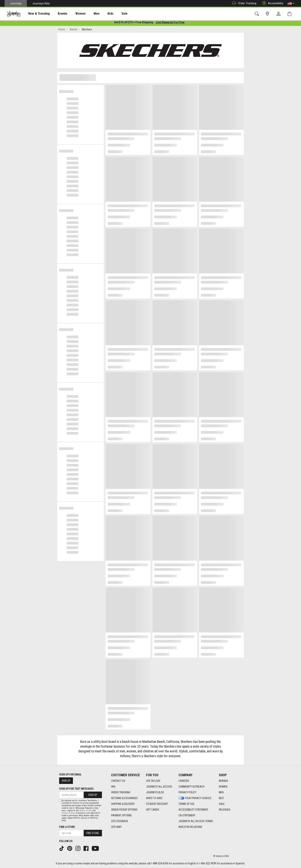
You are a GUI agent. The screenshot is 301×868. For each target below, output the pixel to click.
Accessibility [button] (272, 3)
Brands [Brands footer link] (223, 781)
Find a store (67, 827)
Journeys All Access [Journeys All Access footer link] (159, 787)
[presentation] (36, 14)
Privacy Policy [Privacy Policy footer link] (187, 793)
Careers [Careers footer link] (184, 781)
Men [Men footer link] (221, 793)
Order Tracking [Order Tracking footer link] (121, 793)
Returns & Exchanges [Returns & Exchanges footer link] (124, 798)
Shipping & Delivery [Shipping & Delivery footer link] (123, 804)
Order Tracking (243, 3)
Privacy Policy (68, 813)
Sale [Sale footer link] (222, 804)
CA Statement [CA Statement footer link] (187, 816)
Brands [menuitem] (57, 14)
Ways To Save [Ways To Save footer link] (154, 798)
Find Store (93, 833)
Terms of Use (86, 810)
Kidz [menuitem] (99, 14)
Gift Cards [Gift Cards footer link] (153, 810)
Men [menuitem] (86, 14)
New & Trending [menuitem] (35, 14)
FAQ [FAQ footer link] (113, 787)
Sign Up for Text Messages (76, 789)
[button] (291, 3)
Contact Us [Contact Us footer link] (118, 781)
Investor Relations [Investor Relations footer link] (190, 827)
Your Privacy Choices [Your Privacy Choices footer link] (195, 798)
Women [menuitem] (72, 14)
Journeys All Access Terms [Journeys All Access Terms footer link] (196, 821)
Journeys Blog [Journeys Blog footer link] (155, 793)
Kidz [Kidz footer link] (221, 798)
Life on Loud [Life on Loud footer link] (153, 781)
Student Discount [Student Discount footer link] (157, 804)
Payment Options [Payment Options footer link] (121, 816)
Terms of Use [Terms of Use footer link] (186, 804)
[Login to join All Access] (134, 23)
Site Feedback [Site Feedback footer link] (119, 821)
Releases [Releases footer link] (225, 810)
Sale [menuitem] (111, 14)
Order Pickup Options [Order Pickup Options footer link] (124, 810)
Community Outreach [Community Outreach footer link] (191, 787)
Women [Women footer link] (223, 787)
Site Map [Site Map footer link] (116, 827)
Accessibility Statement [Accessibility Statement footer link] (193, 810)
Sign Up (66, 781)
